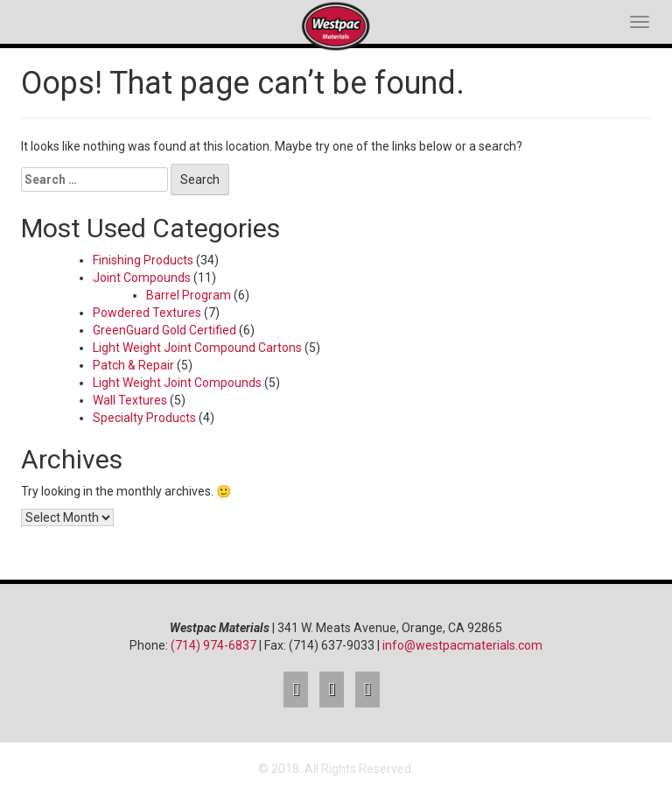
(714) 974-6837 (213, 645)
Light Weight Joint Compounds (177, 383)
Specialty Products (144, 418)
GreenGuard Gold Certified (164, 330)
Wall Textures (130, 400)
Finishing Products (143, 260)
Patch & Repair (133, 365)
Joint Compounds (142, 278)
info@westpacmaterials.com (462, 645)
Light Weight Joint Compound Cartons (197, 348)
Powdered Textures (147, 313)
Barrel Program (189, 295)
